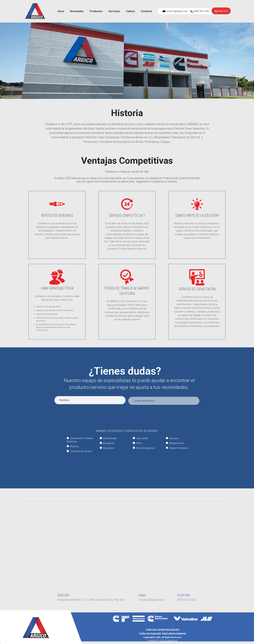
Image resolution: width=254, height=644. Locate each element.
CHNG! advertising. (169, 640)
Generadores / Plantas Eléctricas (80, 440)
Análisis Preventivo (177, 448)
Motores (73, 446)
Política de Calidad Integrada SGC (163, 629)
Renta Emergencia (144, 448)
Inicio (61, 11)
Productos (96, 11)
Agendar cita (221, 11)
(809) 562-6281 (200, 11)
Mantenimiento (175, 443)
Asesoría (172, 438)
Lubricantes (140, 438)
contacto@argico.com (175, 11)
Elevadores (107, 443)
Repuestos (107, 448)
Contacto (146, 11)
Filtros (138, 443)
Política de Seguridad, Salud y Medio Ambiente (163, 633)
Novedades (77, 11)
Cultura (130, 11)
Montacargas (108, 438)
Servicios (114, 11)
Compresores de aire (79, 451)
